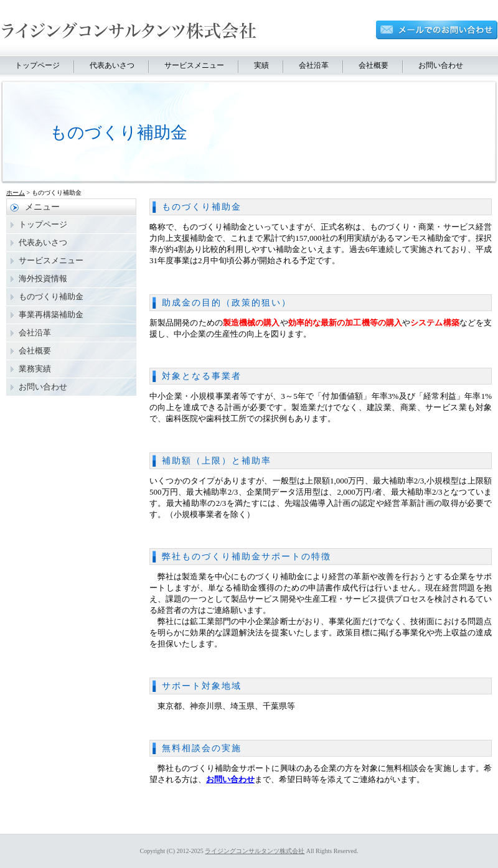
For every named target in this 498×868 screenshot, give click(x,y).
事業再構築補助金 (51, 315)
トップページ (37, 65)
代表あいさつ (112, 65)
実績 (261, 65)
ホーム (16, 193)
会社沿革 (314, 65)
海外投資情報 (43, 278)
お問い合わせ (441, 65)
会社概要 (374, 65)
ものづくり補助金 (202, 207)
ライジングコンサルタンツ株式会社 (255, 851)
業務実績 (35, 369)
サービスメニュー (194, 65)
